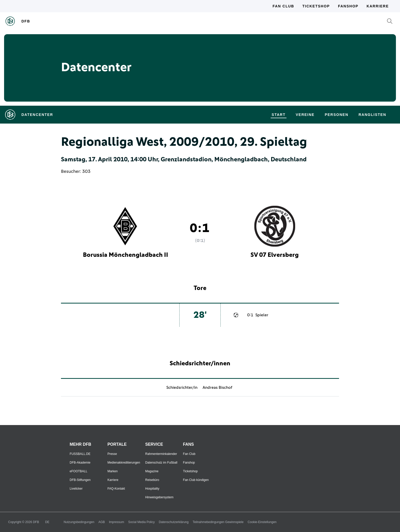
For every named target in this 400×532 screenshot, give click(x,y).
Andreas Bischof (217, 388)
